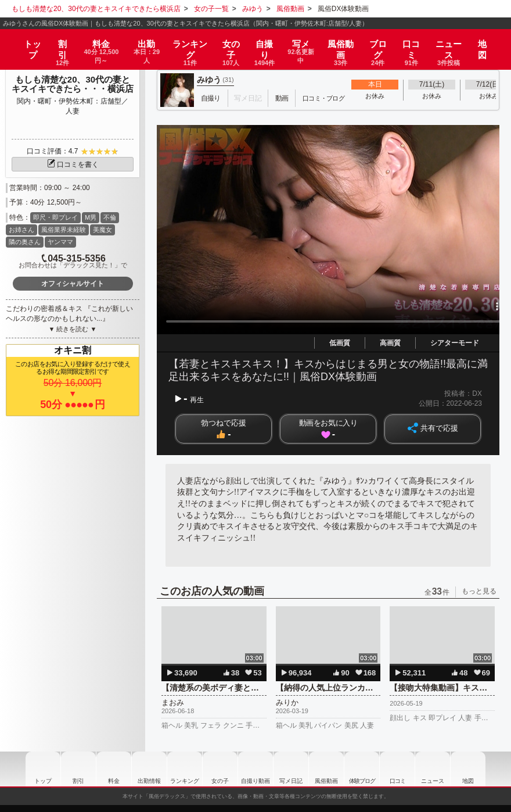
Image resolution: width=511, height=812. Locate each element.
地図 (488, 38)
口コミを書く (73, 164)
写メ (306, 42)
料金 (98, 42)
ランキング (194, 42)
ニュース (455, 42)
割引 (56, 42)
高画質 (390, 343)
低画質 (340, 343)
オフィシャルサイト (73, 284)
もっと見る (479, 591)
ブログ (385, 42)
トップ (27, 38)
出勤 (149, 42)
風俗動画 (348, 42)
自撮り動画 (254, 769)
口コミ (418, 42)
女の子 (235, 42)
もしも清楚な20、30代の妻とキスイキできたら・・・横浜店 (73, 84)
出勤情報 (131, 769)
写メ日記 (298, 769)
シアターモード (455, 343)
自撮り (268, 42)
